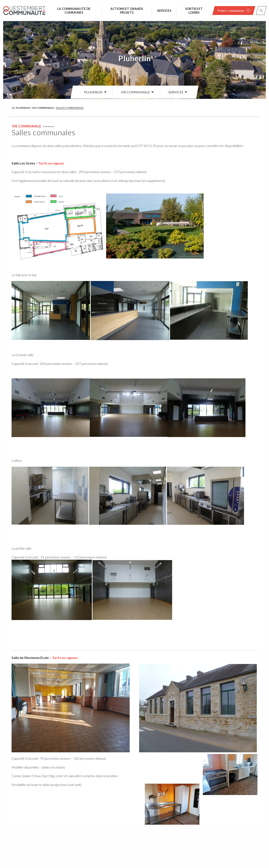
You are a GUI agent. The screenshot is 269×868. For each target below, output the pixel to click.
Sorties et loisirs (194, 11)
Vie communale (135, 92)
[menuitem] (94, 92)
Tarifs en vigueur (51, 163)
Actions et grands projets (127, 11)
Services (164, 11)
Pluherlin (135, 58)
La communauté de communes (74, 11)
